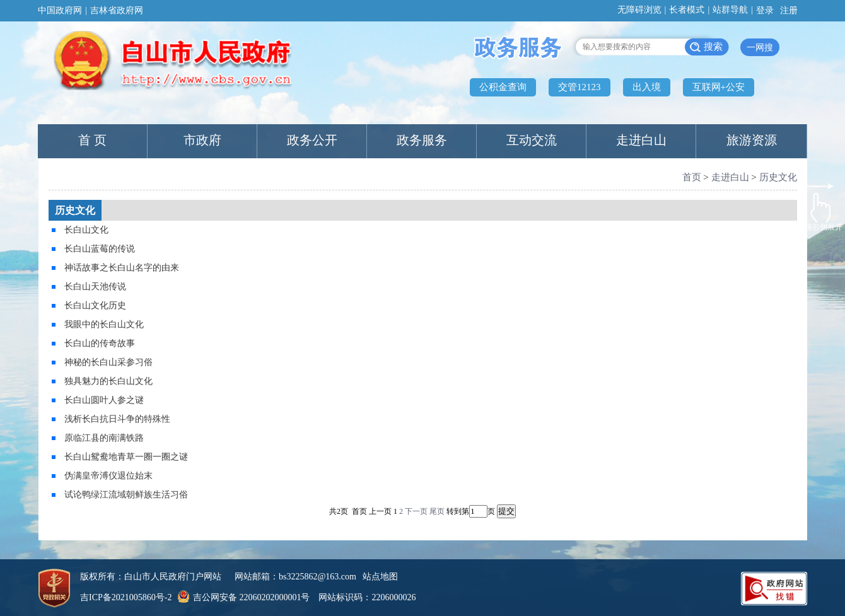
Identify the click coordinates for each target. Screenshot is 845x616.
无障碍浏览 (639, 10)
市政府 (202, 140)
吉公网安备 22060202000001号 (242, 597)
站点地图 (380, 577)
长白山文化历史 (95, 305)
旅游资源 (752, 140)
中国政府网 (60, 10)
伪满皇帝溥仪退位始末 (108, 476)
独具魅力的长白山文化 (108, 381)
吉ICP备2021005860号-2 (126, 597)
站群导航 (730, 10)
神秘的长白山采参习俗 (108, 362)
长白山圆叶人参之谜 (104, 400)
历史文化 (778, 177)
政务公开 (312, 140)
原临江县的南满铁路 (104, 438)
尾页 (437, 511)
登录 (765, 10)
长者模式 (687, 10)
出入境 (647, 87)
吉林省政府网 (117, 10)
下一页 (416, 511)
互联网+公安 (719, 87)
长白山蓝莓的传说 (100, 249)
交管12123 (580, 87)
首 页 (92, 140)
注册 (789, 10)
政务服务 (422, 140)
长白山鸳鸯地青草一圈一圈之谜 (126, 457)
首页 (692, 177)
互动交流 (532, 140)
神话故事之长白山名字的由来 (122, 268)
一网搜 (760, 48)
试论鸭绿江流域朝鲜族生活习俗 (126, 495)
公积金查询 (503, 87)
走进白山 (641, 140)
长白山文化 (86, 230)
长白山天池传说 (95, 287)
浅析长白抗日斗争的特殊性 (117, 419)
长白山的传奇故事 (100, 343)
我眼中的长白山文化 (104, 324)
